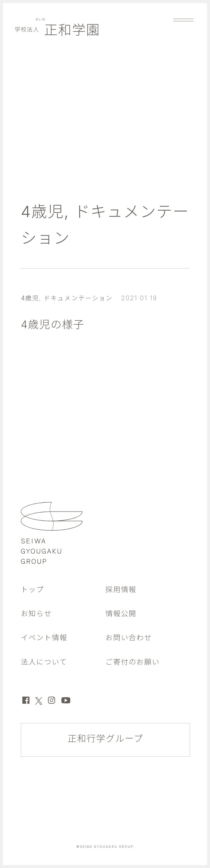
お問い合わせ (129, 638)
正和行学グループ (106, 738)
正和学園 (58, 30)
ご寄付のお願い (133, 662)
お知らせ (36, 614)
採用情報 (121, 590)
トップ (32, 590)
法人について (44, 662)
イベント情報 (44, 638)
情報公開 (121, 614)
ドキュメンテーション (78, 298)
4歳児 (42, 212)
